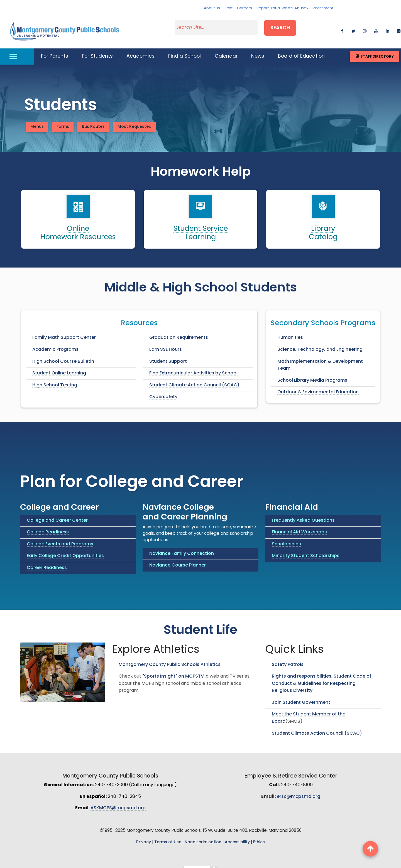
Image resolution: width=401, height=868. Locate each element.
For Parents (55, 49)
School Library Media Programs (312, 374)
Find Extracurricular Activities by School (193, 366)
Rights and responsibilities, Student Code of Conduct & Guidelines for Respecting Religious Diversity (321, 677)
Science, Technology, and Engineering (320, 343)
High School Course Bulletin (63, 355)
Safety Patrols (288, 658)
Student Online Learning (59, 366)
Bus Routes (93, 120)
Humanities (290, 331)
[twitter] (353, 27)
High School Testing (55, 378)
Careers (244, 8)
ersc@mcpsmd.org (299, 790)
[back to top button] (370, 849)
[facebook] (342, 27)
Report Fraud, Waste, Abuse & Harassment (295, 8)
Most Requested (135, 120)
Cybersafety (163, 390)
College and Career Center (57, 514)
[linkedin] (387, 27)
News (258, 49)
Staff (228, 8)
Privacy (144, 835)
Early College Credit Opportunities (65, 549)
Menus (37, 120)
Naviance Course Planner (178, 558)
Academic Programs (55, 343)
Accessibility (237, 835)
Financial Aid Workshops (299, 525)
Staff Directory (374, 49)
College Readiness (48, 525)
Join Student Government (301, 696)
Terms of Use (168, 835)
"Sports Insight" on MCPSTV (173, 670)
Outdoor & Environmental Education (318, 386)
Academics (140, 49)
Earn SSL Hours (166, 343)
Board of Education (301, 49)
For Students (97, 49)
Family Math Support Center (65, 331)
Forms (63, 120)
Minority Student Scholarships (306, 549)
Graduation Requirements (179, 331)
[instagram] (365, 27)
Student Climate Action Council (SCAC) (194, 378)
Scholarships (286, 537)
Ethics (259, 835)
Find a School (184, 49)
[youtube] (376, 27)
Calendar (226, 49)
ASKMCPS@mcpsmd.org (118, 801)
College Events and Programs (60, 537)
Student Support (168, 355)
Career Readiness (47, 561)
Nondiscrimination (203, 835)
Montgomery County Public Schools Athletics (170, 658)
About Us (212, 8)
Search (280, 26)
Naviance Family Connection (182, 547)
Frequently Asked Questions (303, 514)
